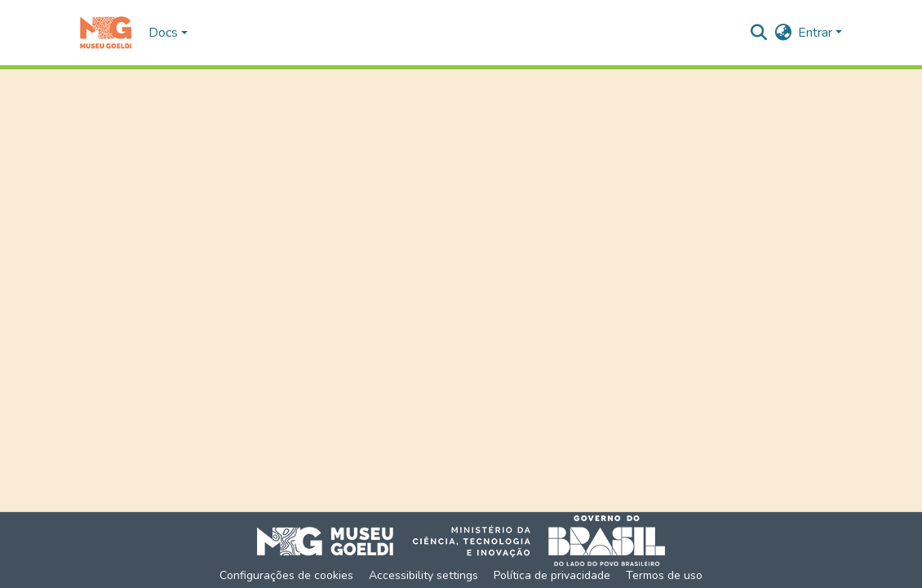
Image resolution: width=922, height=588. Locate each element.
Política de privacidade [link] (552, 575)
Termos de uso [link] (664, 575)
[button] (106, 33)
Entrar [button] (817, 33)
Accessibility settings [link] (423, 575)
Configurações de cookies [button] (286, 575)
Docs (163, 33)
